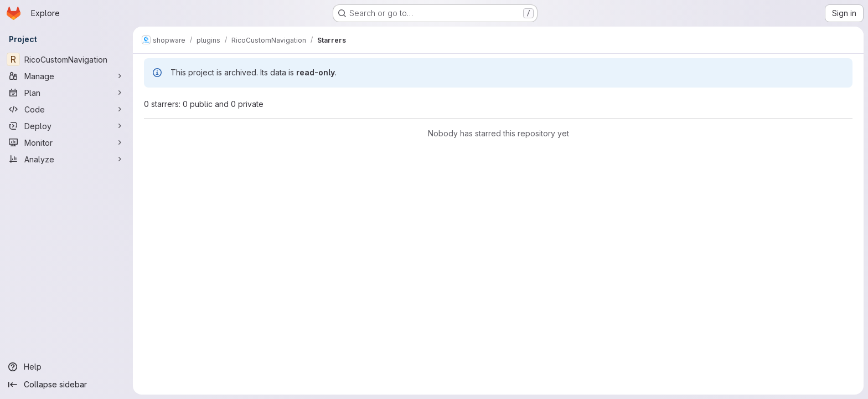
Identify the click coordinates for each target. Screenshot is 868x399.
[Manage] (66, 76)
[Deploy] (66, 126)
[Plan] (66, 93)
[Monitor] (66, 142)
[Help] (66, 367)
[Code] (66, 109)
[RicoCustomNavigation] (66, 59)
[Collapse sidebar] (66, 385)
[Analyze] (66, 159)
